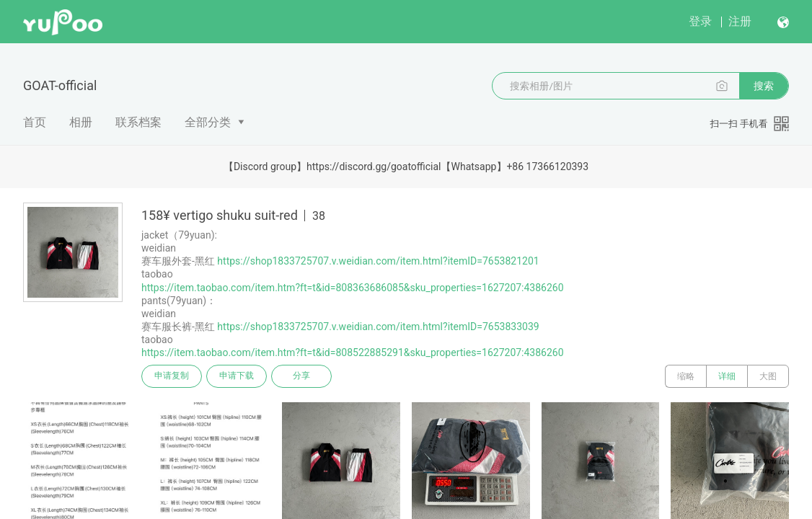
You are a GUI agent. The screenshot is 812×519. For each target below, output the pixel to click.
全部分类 (208, 122)
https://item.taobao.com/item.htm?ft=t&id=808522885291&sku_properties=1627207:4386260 (353, 352)
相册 (81, 122)
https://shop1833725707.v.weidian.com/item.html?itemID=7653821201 (378, 261)
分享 (301, 376)
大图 (768, 376)
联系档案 (138, 122)
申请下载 (237, 376)
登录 (700, 21)
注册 (740, 21)
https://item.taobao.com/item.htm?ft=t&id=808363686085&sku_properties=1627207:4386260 (353, 288)
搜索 (764, 86)
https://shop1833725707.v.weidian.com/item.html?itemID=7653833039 (378, 327)
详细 (727, 376)
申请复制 (172, 376)
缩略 (686, 376)
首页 (35, 122)
